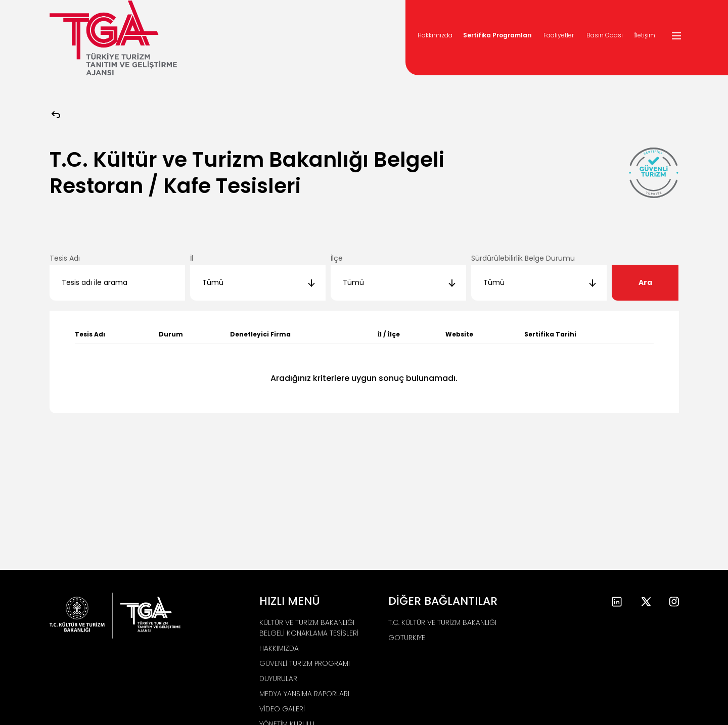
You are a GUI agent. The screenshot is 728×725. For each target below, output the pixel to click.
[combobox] (258, 283)
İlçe (337, 258)
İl (192, 258)
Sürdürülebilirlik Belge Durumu (523, 258)
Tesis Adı (65, 258)
